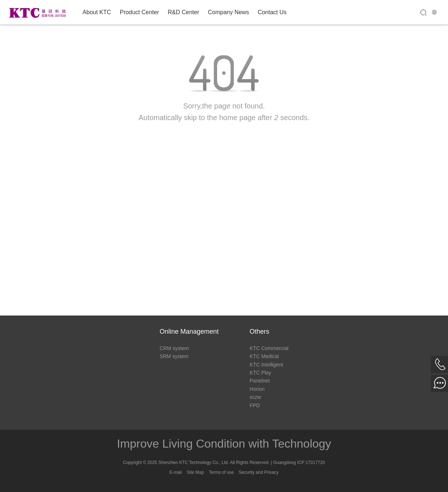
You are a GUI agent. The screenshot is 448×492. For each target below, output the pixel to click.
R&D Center (183, 12)
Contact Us (272, 12)
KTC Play (260, 373)
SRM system (174, 356)
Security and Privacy (258, 472)
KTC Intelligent (266, 365)
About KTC (97, 12)
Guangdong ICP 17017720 (299, 463)
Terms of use (221, 472)
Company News (229, 12)
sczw (255, 397)
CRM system (174, 348)
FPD (255, 405)
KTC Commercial (269, 348)
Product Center (139, 12)
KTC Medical (264, 356)
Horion (257, 389)
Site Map (195, 472)
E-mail (176, 472)
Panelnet (260, 381)
